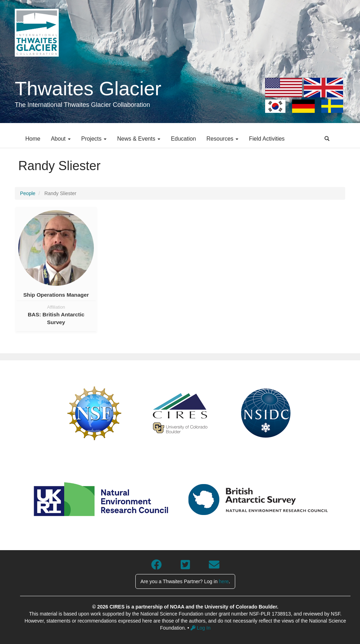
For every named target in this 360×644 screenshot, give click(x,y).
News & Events (139, 139)
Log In (201, 628)
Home (33, 139)
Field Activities (267, 139)
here (224, 581)
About (61, 139)
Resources (222, 139)
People (28, 193)
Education (183, 139)
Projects (94, 139)
